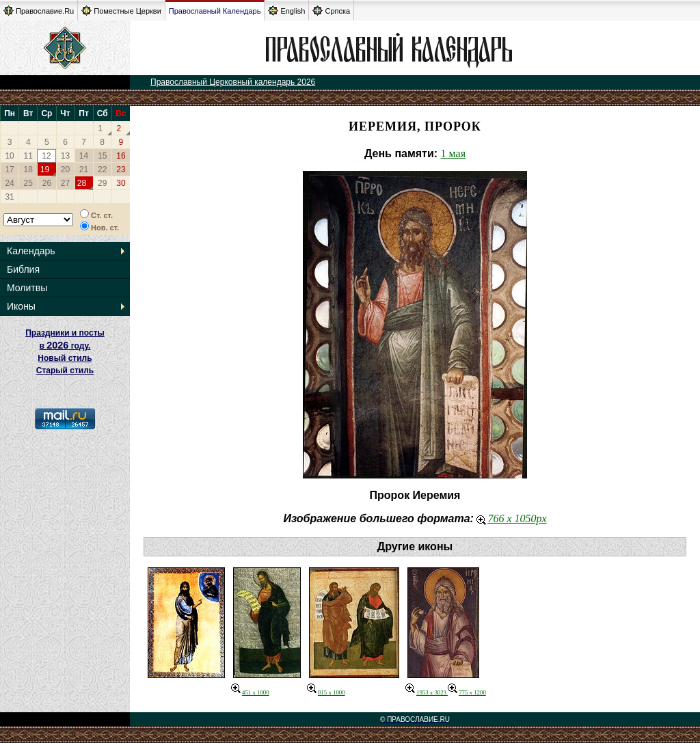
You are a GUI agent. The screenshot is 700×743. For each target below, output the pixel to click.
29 (102, 183)
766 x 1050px (511, 518)
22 (102, 170)
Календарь (31, 251)
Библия (23, 269)
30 (121, 183)
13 (65, 156)
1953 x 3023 (427, 692)
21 (84, 170)
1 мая (453, 153)
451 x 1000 (250, 692)
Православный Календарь (215, 11)
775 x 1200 (467, 692)
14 (84, 156)
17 (9, 170)
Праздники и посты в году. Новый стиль (65, 346)
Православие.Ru (39, 11)
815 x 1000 (326, 692)
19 (45, 170)
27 (65, 183)
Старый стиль (65, 370)
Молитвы (27, 288)
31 (9, 197)
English (286, 11)
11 (28, 156)
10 (9, 156)
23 (121, 170)
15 (102, 156)
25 (28, 183)
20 (65, 170)
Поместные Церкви (121, 11)
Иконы (21, 306)
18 (28, 170)
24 (9, 183)
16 (121, 156)
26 (47, 183)
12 (46, 156)
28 (82, 183)
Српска (331, 11)
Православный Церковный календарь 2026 (233, 82)
